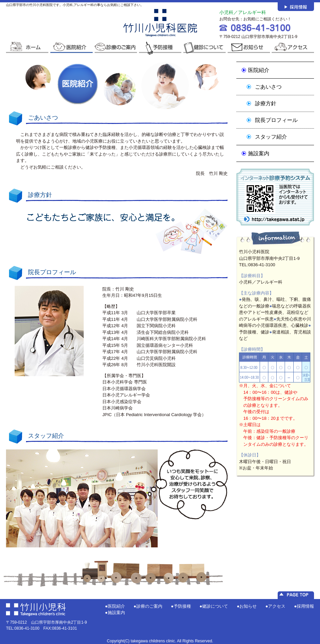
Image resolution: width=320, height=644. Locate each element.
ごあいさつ (268, 87)
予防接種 (182, 606)
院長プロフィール (276, 120)
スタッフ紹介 (271, 137)
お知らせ (248, 606)
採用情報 (305, 606)
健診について (215, 606)
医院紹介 (259, 70)
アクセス (277, 606)
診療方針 (266, 103)
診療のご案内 (149, 606)
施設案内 (259, 153)
